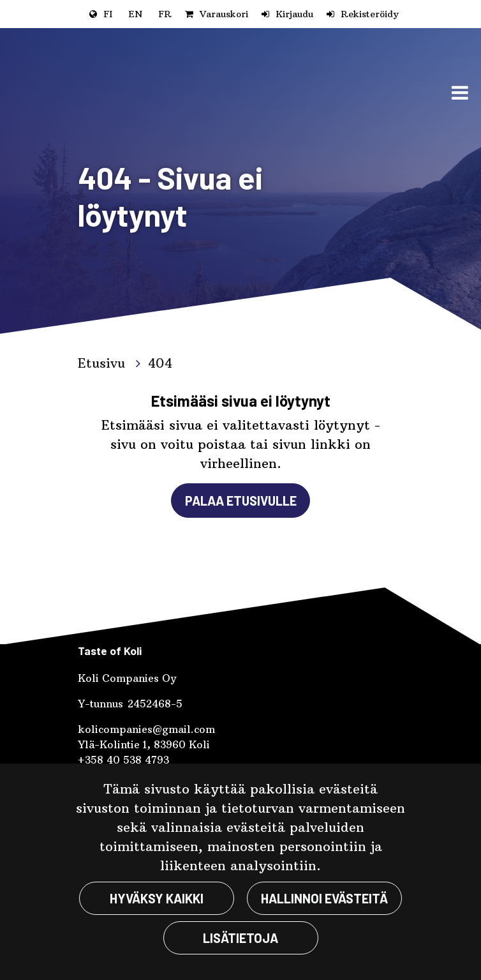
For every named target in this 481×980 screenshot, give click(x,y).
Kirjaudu (294, 14)
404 (160, 363)
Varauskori (224, 14)
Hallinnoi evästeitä (324, 898)
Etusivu (104, 363)
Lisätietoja (241, 938)
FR (165, 14)
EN (135, 14)
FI (108, 14)
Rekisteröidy (370, 14)
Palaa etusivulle (241, 501)
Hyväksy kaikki (157, 898)
